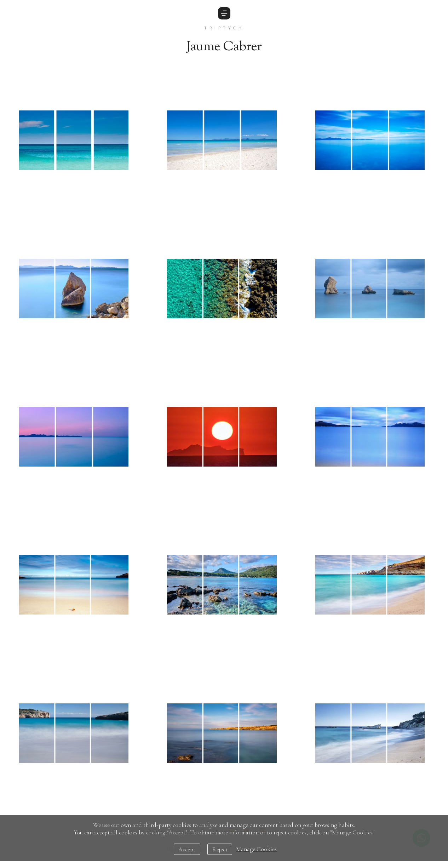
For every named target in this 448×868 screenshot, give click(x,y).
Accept (187, 849)
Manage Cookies (256, 849)
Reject (220, 849)
